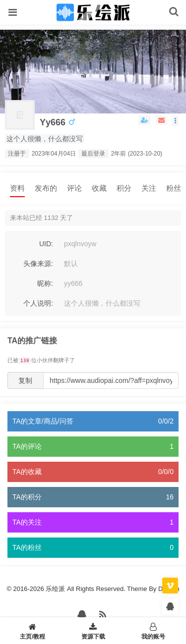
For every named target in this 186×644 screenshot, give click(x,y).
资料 (17, 188)
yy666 (53, 122)
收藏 (99, 188)
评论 (74, 188)
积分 (124, 188)
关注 (149, 188)
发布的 (46, 188)
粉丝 (174, 188)
